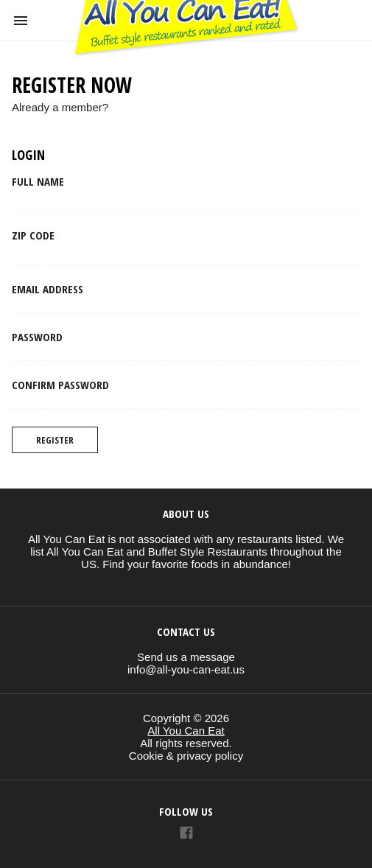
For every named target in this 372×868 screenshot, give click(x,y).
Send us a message (186, 657)
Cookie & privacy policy (186, 756)
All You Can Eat (186, 731)
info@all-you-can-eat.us (186, 669)
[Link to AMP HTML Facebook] (186, 834)
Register (55, 440)
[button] (21, 21)
